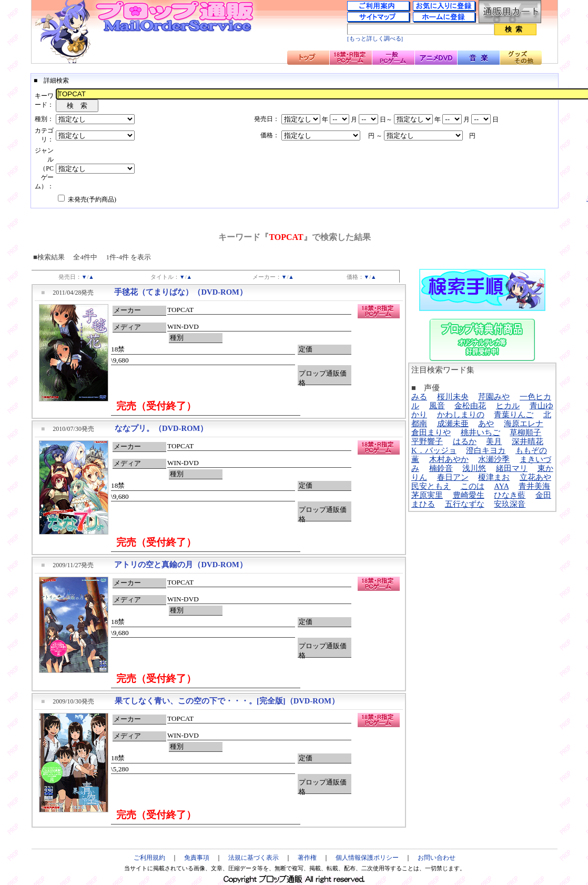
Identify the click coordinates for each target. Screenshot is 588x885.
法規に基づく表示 (254, 858)
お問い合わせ (437, 858)
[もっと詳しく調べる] (375, 39)
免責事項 (197, 858)
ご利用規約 (149, 858)
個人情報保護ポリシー (367, 858)
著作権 (307, 858)
